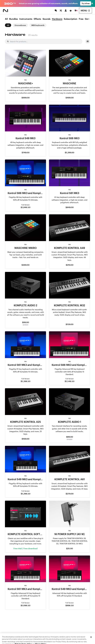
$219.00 (70, 265)
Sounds (47, 19)
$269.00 (25, 265)
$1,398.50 (25, 381)
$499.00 (70, 98)
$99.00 (26, 322)
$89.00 (70, 437)
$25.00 (70, 548)
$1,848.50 (25, 207)
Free (81, 19)
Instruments (26, 19)
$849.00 (70, 207)
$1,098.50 (25, 605)
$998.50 (70, 605)
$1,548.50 (70, 381)
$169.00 (25, 439)
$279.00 (70, 494)
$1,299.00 (70, 152)
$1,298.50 (26, 494)
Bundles (14, 19)
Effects (37, 19)
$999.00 (26, 98)
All (6, 19)
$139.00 (70, 324)
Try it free (86, 3)
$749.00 (26, 152)
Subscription (71, 19)
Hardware (57, 19)
